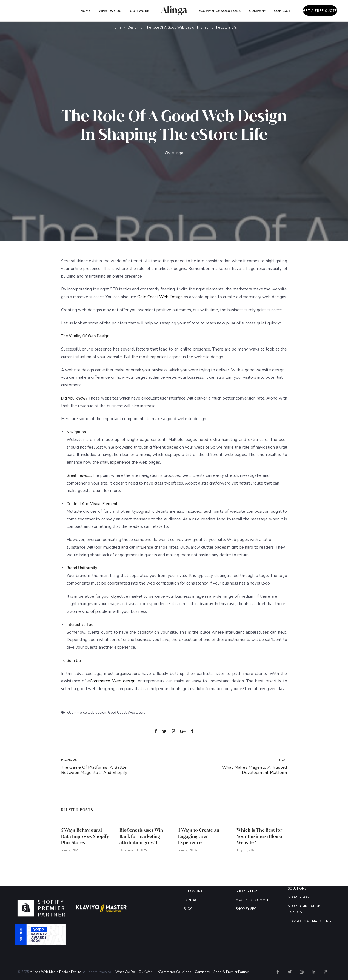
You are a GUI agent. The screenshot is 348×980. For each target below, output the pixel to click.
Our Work (140, 11)
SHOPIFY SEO (246, 909)
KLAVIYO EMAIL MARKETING (309, 921)
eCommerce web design (87, 713)
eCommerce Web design (111, 681)
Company (202, 972)
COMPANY (258, 11)
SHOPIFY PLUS (247, 891)
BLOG (188, 909)
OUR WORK (193, 891)
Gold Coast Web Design (160, 297)
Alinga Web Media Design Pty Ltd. (56, 972)
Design (133, 27)
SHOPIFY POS (298, 897)
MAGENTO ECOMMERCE (255, 900)
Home (85, 11)
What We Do (110, 11)
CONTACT (191, 900)
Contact (282, 11)
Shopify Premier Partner (231, 972)
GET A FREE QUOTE (320, 11)
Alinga (177, 153)
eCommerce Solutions (220, 11)
